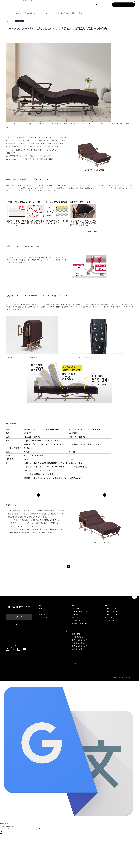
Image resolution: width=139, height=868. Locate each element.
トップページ (8, 13)
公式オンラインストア (124, 7)
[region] (69, 5)
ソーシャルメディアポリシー (17, 676)
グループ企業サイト (126, 2)
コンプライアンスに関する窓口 (100, 676)
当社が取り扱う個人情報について (60, 672)
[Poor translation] (1, 841)
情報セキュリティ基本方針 (100, 672)
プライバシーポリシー (15, 672)
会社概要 (76, 613)
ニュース (19, 13)
